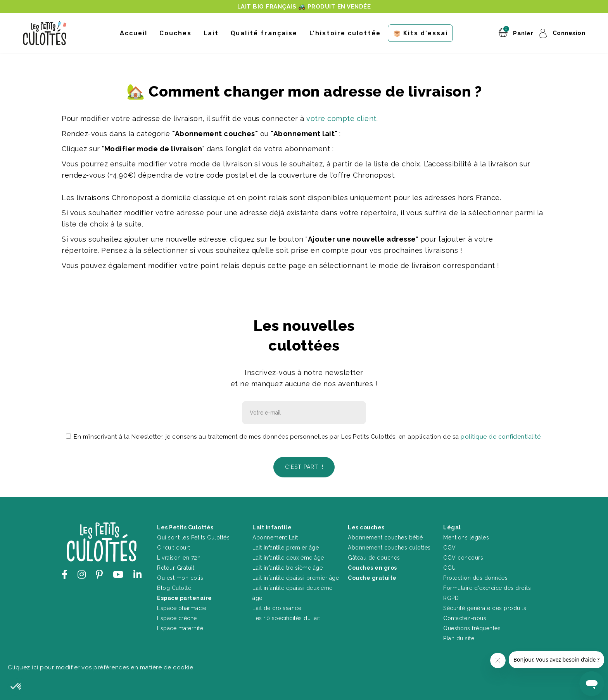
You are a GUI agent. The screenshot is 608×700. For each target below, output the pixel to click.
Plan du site (459, 637)
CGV (450, 546)
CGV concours (463, 557)
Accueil (134, 33)
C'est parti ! (304, 467)
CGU (450, 567)
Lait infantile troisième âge (288, 567)
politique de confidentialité (501, 437)
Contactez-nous (465, 617)
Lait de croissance (277, 607)
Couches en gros (372, 567)
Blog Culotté (174, 587)
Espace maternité (180, 627)
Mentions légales (466, 536)
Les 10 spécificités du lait (286, 617)
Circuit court (174, 546)
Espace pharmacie (182, 607)
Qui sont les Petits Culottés (193, 536)
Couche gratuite (372, 577)
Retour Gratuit (176, 567)
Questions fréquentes (472, 627)
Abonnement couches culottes (389, 546)
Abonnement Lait (275, 536)
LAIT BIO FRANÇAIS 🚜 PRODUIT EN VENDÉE (304, 7)
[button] (16, 687)
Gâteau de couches (374, 557)
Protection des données (475, 577)
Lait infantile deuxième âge (288, 557)
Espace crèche (177, 617)
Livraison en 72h (179, 557)
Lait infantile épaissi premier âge (296, 577)
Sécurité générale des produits (485, 607)
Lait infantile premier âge (286, 546)
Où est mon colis (180, 577)
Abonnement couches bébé (385, 536)
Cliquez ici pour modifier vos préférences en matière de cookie (100, 666)
